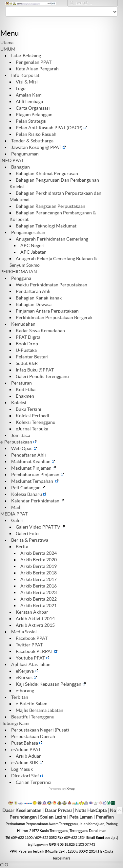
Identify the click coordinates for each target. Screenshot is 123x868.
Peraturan (21, 383)
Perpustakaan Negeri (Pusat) (40, 730)
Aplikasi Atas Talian (31, 664)
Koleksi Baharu (29, 494)
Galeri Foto (27, 533)
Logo (21, 88)
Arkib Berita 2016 (39, 586)
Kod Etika (26, 389)
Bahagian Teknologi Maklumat (46, 226)
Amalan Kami (29, 95)
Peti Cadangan (28, 488)
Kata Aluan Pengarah (37, 69)
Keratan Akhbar (32, 612)
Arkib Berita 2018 (39, 573)
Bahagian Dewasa (34, 304)
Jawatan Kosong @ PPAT (39, 147)
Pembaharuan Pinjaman (38, 475)
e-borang (25, 691)
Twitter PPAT (29, 645)
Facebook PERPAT (37, 651)
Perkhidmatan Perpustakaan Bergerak (54, 317)
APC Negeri (32, 245)
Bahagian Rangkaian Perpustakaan (51, 206)
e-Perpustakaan (19, 442)
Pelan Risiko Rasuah (36, 134)
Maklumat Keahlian (33, 461)
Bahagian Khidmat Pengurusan (47, 173)
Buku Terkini (29, 409)
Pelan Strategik (31, 121)
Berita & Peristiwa (30, 540)
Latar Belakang (26, 56)
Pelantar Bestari (32, 357)
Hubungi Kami (15, 723)
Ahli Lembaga (29, 101)
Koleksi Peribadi (32, 416)
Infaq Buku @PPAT (35, 370)
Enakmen (25, 396)
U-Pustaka (26, 350)
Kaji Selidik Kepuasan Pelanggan (51, 684)
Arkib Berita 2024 (39, 553)
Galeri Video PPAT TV (40, 527)
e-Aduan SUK (27, 763)
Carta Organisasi (33, 108)
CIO (4, 865)
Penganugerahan (28, 232)
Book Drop (27, 344)
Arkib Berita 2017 (39, 579)
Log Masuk (22, 769)
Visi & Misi (27, 82)
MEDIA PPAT (14, 514)
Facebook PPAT (32, 638)
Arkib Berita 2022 (39, 599)
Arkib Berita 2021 (39, 606)
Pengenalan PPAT (34, 62)
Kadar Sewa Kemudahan (40, 331)
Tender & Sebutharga (32, 141)
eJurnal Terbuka (32, 429)
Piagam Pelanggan (34, 115)
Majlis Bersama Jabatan (40, 710)
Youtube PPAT (33, 658)
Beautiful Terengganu (33, 717)
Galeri (17, 520)
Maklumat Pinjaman (34, 468)
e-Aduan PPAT (26, 750)
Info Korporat (25, 75)
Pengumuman (25, 154)
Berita (22, 547)
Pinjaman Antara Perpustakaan (47, 311)
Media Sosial (24, 632)
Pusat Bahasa (27, 743)
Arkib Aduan (29, 756)
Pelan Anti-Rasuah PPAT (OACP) (51, 128)
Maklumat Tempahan (35, 481)
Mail (16, 507)
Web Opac (24, 448)
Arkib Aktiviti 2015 (35, 625)
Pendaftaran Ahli (33, 291)
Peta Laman (81, 817)
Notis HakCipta (91, 810)
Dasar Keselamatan (22, 810)
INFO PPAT (12, 160)
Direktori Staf (27, 776)
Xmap (71, 789)
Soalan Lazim (53, 817)
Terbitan (20, 697)
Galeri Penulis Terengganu (42, 376)
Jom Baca (21, 435)
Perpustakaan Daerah (33, 736)
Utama (7, 43)
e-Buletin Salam (31, 704)
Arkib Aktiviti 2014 (35, 619)
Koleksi (19, 403)
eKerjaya (27, 671)
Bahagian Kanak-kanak (39, 298)
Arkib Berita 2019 (39, 566)
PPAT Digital (29, 337)
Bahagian (20, 167)
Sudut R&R (27, 363)
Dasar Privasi (58, 810)
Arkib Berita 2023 (39, 592)
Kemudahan (23, 324)
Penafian (105, 817)
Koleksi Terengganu (36, 422)
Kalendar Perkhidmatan (38, 501)
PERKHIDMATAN (19, 272)
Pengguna (21, 278)
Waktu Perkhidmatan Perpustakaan (51, 285)
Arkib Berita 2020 (39, 560)
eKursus (26, 678)
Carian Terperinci (34, 782)
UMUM (8, 49)
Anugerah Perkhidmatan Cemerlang (52, 239)
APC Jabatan (33, 252)
